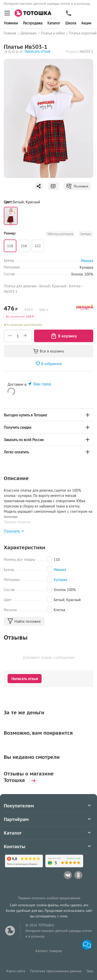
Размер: (10, 233)
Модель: (72, 51)
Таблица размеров (60, 234)
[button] (87, 945)
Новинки (11, 23)
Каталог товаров (49, 951)
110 (10, 246)
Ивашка (60, 570)
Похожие (77, 186)
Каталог (54, 23)
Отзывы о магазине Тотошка (29, 777)
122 (38, 246)
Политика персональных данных (56, 971)
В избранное (49, 364)
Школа (71, 23)
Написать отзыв (37, 51)
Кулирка (60, 580)
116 (24, 246)
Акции (86, 23)
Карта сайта (16, 971)
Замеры (86, 234)
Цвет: (8, 202)
